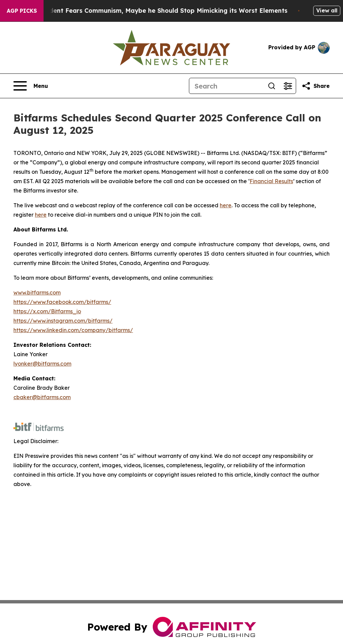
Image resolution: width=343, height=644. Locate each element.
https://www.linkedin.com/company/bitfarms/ (73, 330)
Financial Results (271, 181)
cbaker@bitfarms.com (42, 397)
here (226, 205)
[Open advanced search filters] (288, 86)
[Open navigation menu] (31, 86)
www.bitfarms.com (37, 292)
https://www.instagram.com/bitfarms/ (63, 321)
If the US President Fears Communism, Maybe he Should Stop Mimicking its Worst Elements (151, 11)
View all (327, 10)
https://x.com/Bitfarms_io (47, 311)
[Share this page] (316, 86)
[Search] (226, 86)
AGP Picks (22, 11)
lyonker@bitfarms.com (42, 364)
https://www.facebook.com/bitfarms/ (62, 302)
